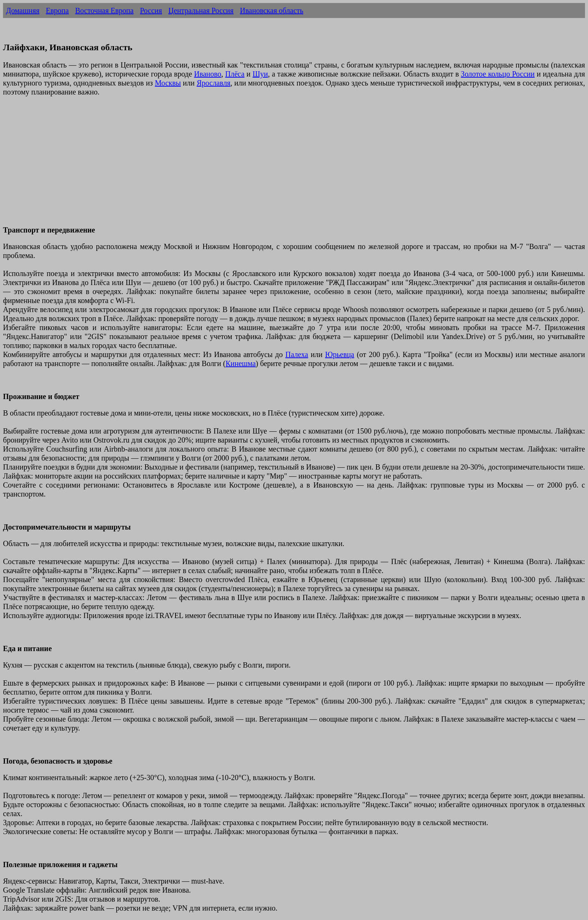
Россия (151, 11)
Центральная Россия (201, 11)
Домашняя (23, 11)
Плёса (235, 74)
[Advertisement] (228, 165)
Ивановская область (272, 11)
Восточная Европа (104, 11)
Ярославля (213, 83)
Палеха (297, 354)
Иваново (208, 74)
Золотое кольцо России (498, 74)
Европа (57, 11)
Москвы (168, 83)
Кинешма (240, 363)
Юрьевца (340, 354)
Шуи (260, 74)
